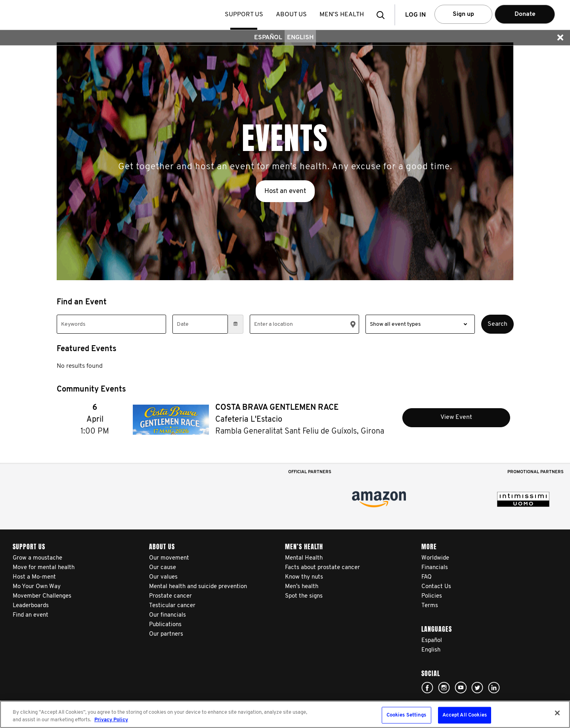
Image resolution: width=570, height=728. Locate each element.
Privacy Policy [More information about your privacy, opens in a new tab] (111, 720)
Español (268, 38)
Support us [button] (245, 15)
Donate (525, 14)
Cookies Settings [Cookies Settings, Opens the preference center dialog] (406, 715)
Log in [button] (415, 15)
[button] (383, 15)
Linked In (494, 688)
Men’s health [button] (342, 15)
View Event (456, 417)
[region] (285, 714)
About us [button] (292, 15)
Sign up (463, 14)
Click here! (427, 688)
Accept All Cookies (465, 715)
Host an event (285, 191)
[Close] (557, 713)
